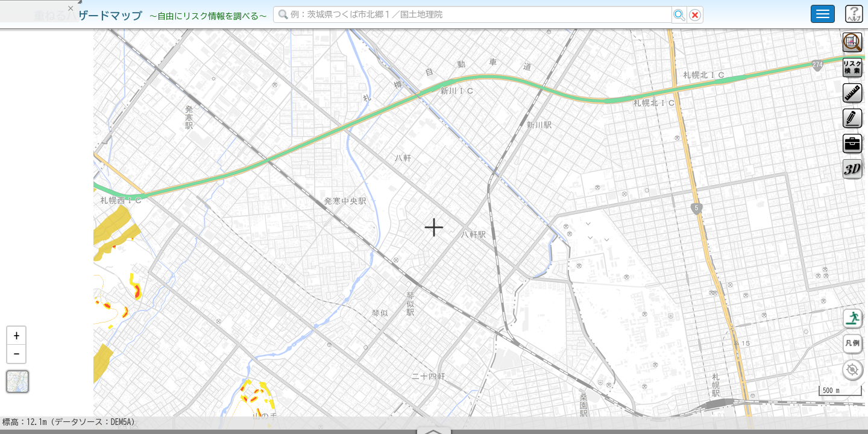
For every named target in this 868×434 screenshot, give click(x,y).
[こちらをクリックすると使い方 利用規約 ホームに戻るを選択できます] (823, 14)
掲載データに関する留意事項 (66, 205)
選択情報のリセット (127, 237)
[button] (16, 367)
